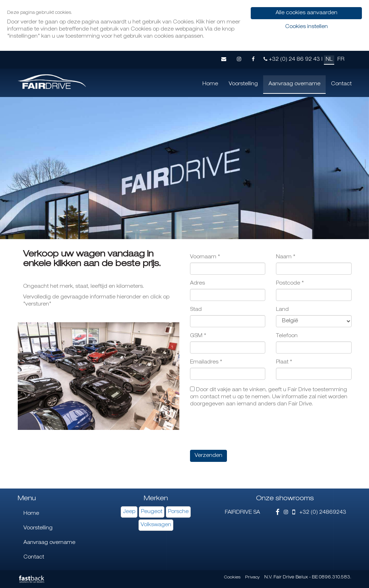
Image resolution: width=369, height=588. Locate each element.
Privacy (252, 578)
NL (329, 60)
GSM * (198, 336)
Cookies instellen (306, 27)
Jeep (129, 512)
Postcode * (290, 284)
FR (341, 60)
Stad (196, 310)
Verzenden (208, 456)
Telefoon (287, 336)
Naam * (286, 257)
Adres (197, 284)
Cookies (232, 578)
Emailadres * (206, 362)
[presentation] (244, 429)
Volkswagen (156, 525)
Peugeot (152, 512)
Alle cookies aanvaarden (306, 13)
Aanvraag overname (294, 84)
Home (210, 84)
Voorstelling (243, 84)
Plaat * (284, 362)
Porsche (178, 512)
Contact (341, 84)
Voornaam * (205, 257)
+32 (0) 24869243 (319, 513)
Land (282, 310)
